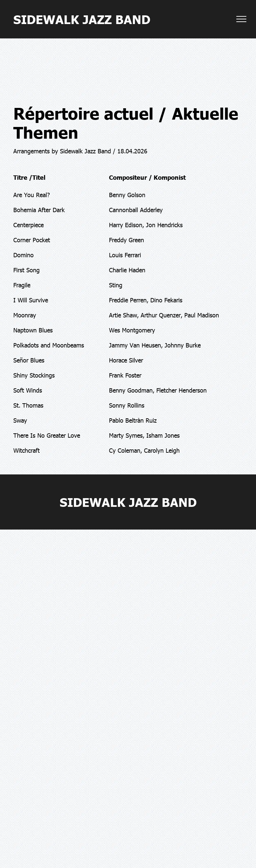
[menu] (241, 19)
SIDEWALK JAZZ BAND (82, 19)
